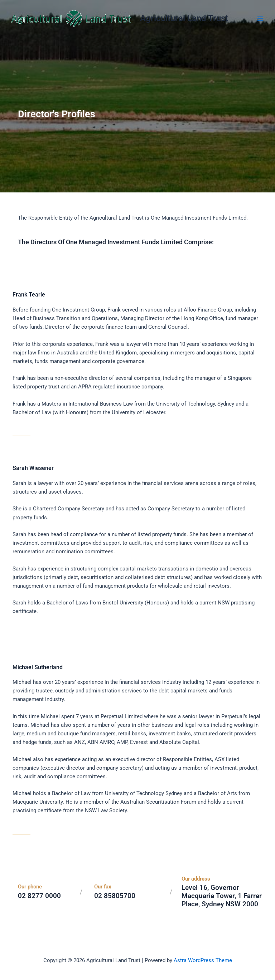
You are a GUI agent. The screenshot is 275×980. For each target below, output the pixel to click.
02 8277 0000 (39, 896)
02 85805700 (115, 896)
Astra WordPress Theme (203, 960)
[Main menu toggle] (260, 19)
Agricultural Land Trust (184, 18)
